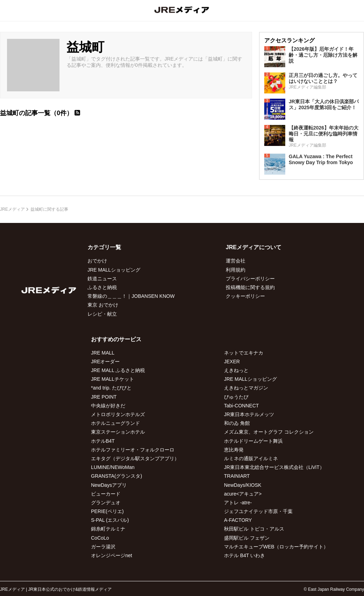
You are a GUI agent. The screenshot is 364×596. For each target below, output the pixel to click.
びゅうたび (236, 397)
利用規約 (236, 270)
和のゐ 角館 (237, 423)
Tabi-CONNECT (241, 406)
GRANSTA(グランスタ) (117, 476)
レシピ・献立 (102, 314)
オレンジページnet (111, 555)
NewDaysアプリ (109, 485)
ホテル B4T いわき (244, 555)
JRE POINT (104, 397)
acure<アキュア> (243, 494)
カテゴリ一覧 (104, 247)
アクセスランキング (289, 40)
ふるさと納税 (102, 287)
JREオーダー (105, 362)
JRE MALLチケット (113, 379)
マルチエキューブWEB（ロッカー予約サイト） (276, 547)
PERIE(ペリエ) (107, 511)
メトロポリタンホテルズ (118, 414)
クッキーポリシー (245, 296)
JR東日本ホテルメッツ (249, 414)
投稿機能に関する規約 (250, 287)
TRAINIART (237, 476)
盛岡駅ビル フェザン (247, 538)
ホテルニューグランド (115, 423)
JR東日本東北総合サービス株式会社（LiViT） (274, 467)
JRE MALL (103, 353)
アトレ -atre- (238, 503)
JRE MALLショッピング (114, 270)
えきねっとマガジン (246, 388)
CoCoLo (100, 538)
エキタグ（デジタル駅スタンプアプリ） (135, 458)
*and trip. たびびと (111, 388)
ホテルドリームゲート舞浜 (253, 441)
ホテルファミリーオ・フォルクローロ (133, 450)
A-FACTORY (238, 520)
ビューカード (106, 494)
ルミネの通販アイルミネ (251, 458)
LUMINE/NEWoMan (113, 467)
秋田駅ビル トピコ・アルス (254, 529)
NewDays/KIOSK (243, 485)
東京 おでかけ (103, 305)
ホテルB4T (103, 441)
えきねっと (236, 370)
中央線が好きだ (108, 406)
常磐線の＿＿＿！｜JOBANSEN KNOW (131, 296)
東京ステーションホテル (118, 432)
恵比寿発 (234, 450)
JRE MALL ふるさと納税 (118, 370)
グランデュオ (106, 503)
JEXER (232, 362)
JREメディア (12, 209)
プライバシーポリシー (250, 279)
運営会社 (236, 261)
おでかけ (97, 261)
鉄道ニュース (102, 279)
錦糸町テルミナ (108, 529)
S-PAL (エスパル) (110, 520)
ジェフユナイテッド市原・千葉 (258, 511)
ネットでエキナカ (244, 353)
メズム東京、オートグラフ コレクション (269, 432)
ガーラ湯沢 (103, 547)
